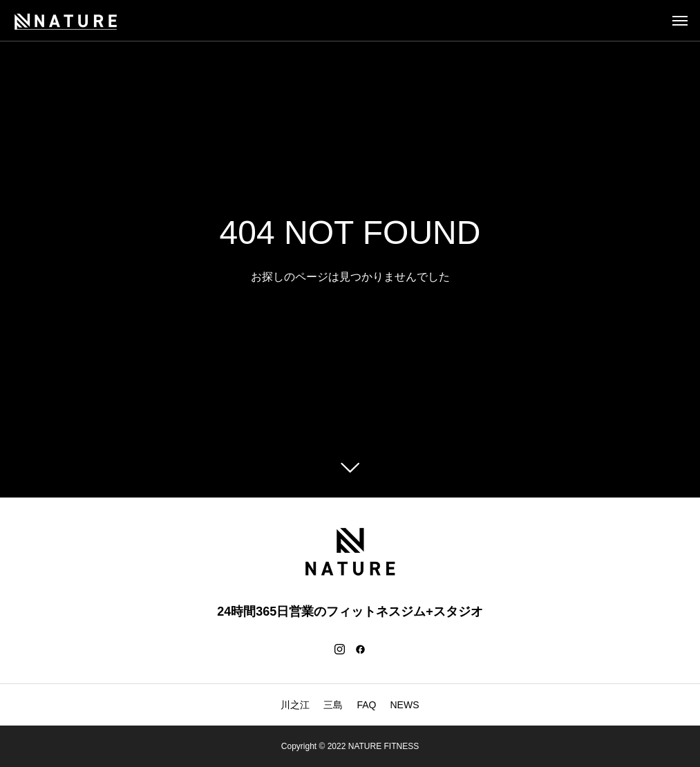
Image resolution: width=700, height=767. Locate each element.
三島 (333, 705)
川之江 (295, 705)
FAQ (366, 705)
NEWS (405, 705)
